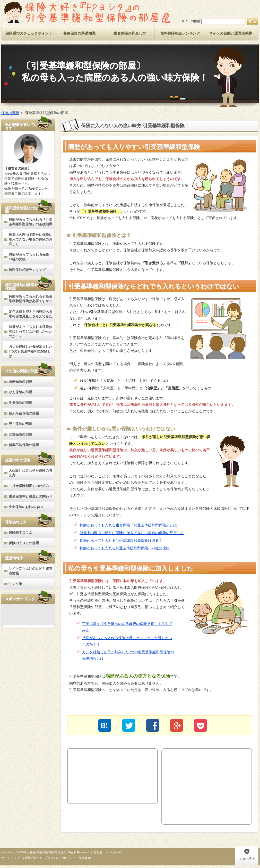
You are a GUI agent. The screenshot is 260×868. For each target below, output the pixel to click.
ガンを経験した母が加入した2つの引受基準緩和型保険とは (31, 351)
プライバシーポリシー (60, 858)
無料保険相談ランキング (27, 270)
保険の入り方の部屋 (24, 543)
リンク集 (15, 584)
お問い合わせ (32, 858)
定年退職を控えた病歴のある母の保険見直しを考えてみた (31, 314)
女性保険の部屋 (20, 434)
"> (201, 725)
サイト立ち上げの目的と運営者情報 (31, 571)
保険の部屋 (10, 113)
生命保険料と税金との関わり (31, 496)
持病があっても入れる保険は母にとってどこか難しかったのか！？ (31, 331)
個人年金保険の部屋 (24, 413)
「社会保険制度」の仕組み (29, 486)
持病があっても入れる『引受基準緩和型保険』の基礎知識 (31, 222)
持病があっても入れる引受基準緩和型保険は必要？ (121, 541)
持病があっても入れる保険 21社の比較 (31, 257)
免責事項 (85, 858)
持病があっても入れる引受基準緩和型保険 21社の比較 (125, 548)
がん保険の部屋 (20, 392)
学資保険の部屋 (20, 403)
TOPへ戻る (247, 859)
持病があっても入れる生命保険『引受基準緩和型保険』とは (128, 525)
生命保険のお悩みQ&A (26, 507)
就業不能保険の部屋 (24, 445)
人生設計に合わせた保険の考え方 (31, 473)
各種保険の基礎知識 (79, 33)
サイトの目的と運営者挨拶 (231, 33)
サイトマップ (11, 858)
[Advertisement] (99, 776)
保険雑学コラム (20, 532)
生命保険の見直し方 (130, 33)
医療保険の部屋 (20, 381)
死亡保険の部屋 (20, 424)
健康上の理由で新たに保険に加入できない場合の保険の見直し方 (132, 533)
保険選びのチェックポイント (29, 33)
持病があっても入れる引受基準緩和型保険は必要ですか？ (31, 299)
